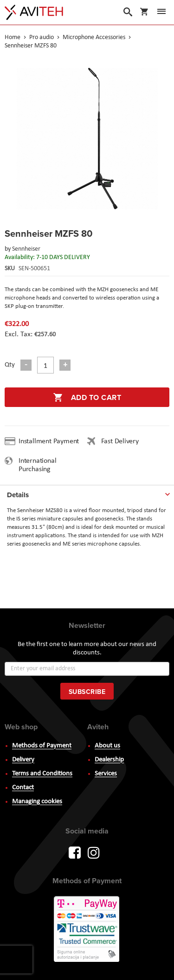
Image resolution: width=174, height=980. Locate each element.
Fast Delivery (120, 441)
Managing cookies (37, 802)
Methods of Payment (42, 746)
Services (106, 774)
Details (18, 495)
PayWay (87, 930)
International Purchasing (37, 465)
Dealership (109, 760)
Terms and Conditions (42, 774)
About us (107, 746)
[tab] (87, 493)
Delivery (23, 760)
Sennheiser (26, 249)
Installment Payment (51, 441)
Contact (23, 788)
